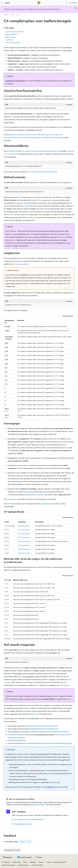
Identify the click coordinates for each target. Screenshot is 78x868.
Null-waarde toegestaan (13, 42)
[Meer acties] (72, 15)
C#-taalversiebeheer (22, 264)
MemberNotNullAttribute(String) (34, 743)
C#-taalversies (11, 499)
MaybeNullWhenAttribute (41, 732)
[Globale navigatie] (2, 3)
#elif (15, 214)
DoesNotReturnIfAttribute (17, 734)
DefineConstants (11, 37)
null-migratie (65, 685)
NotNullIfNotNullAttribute (17, 740)
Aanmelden (73, 3)
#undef (26, 206)
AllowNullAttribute (33, 726)
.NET (12, 15)
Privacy (41, 862)
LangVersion (9, 40)
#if (8, 214)
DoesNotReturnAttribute (16, 737)
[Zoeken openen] (66, 3)
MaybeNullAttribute (37, 729)
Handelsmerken (23, 865)
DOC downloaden (24, 541)
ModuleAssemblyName (36, 495)
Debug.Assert (33, 714)
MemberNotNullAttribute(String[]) (60, 743)
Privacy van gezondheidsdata (56, 862)
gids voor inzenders (38, 804)
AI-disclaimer (6, 862)
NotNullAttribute (52, 729)
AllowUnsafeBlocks (11, 34)
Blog (25, 862)
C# (18, 15)
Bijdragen (33, 862)
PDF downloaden (24, 526)
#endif (22, 214)
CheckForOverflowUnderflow (14, 32)
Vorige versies (17, 862)
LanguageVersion (47, 504)
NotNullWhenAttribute (61, 732)
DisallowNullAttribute (50, 726)
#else (11, 214)
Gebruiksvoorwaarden (9, 865)
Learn (6, 15)
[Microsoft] (39, 3)
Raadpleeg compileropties (15, 81)
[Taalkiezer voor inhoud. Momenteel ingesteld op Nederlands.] (7, 857)
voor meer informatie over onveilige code (42, 172)
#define (39, 200)
